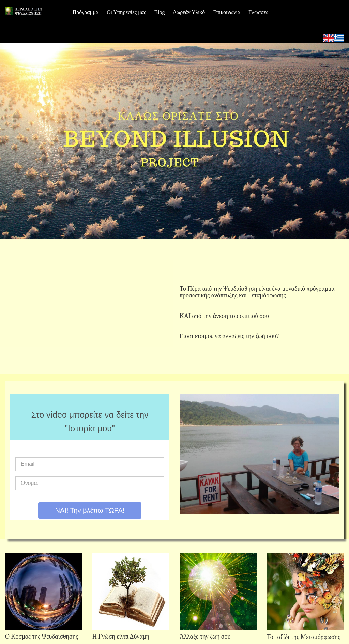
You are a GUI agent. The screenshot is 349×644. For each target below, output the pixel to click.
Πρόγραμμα (86, 12)
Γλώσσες (258, 12)
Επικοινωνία (227, 12)
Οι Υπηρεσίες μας (126, 12)
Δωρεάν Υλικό (189, 12)
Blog (159, 12)
